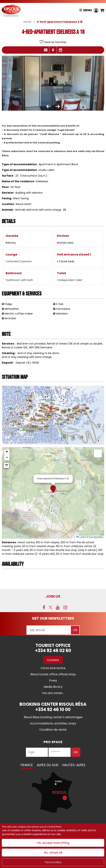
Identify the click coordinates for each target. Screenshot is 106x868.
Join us (53, 596)
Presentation (46, 50)
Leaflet (81, 537)
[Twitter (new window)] (51, 607)
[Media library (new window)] (53, 687)
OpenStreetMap (96, 537)
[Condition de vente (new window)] (53, 730)
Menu (88, 10)
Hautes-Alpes (74, 765)
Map (53, 50)
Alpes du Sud (48, 765)
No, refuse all (53, 853)
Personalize (53, 862)
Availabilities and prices (60, 50)
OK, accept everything (53, 843)
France (27, 765)
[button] (102, 10)
